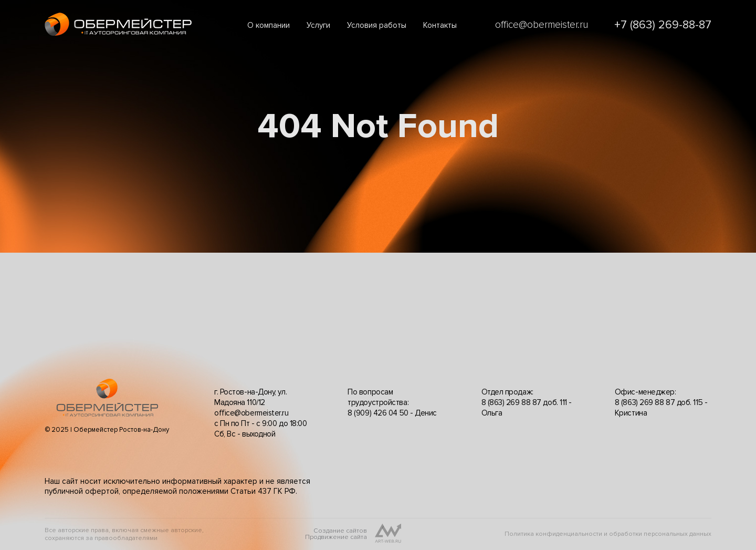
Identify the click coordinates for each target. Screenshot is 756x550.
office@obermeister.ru (542, 25)
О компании (269, 25)
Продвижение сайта (336, 537)
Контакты (440, 25)
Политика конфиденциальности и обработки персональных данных (608, 534)
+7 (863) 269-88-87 (663, 25)
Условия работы (377, 25)
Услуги (318, 25)
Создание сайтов (340, 531)
